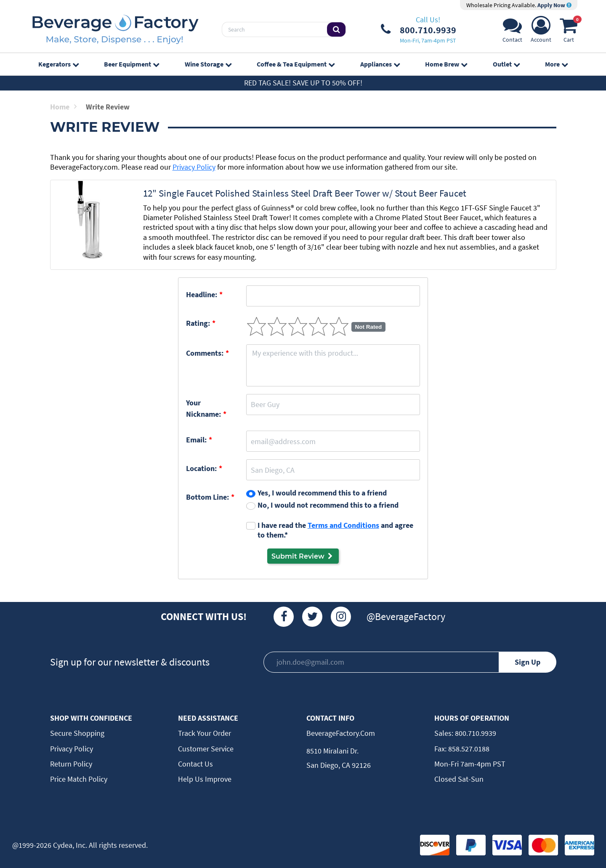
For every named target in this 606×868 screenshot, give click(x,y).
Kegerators (58, 64)
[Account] (541, 32)
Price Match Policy (79, 779)
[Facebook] (284, 617)
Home (63, 107)
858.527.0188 (468, 749)
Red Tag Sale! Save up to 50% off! (303, 83)
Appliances (380, 64)
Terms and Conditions (343, 525)
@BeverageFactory (406, 616)
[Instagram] (341, 617)
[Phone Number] (419, 29)
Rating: (198, 323)
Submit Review (303, 556)
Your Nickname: (203, 408)
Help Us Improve (205, 779)
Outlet (506, 64)
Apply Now (554, 5)
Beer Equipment (132, 64)
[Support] (512, 32)
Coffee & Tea (296, 64)
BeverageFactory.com (341, 733)
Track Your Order (205, 733)
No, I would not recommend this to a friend (328, 505)
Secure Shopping (77, 733)
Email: (196, 440)
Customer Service (206, 749)
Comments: (205, 353)
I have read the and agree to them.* (335, 530)
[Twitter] (312, 617)
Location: (201, 468)
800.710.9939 (475, 733)
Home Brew (446, 64)
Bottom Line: (207, 497)
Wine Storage (208, 64)
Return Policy (71, 764)
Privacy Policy (194, 167)
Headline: (202, 294)
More (556, 64)
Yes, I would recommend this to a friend (322, 493)
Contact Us (195, 764)
